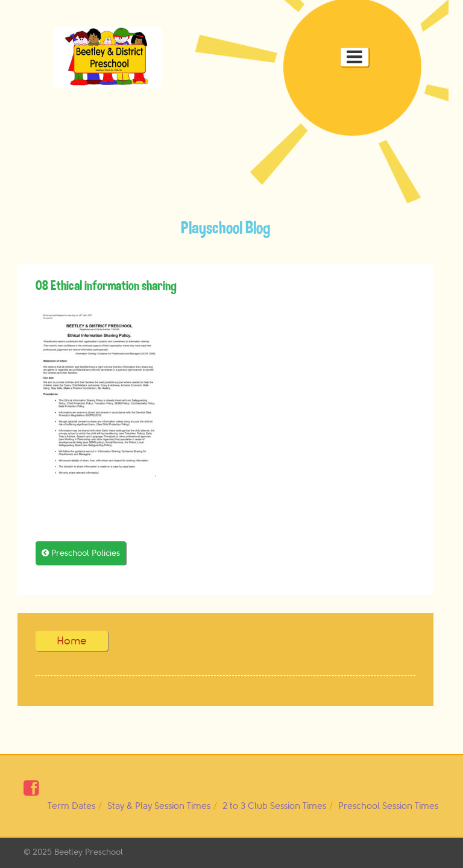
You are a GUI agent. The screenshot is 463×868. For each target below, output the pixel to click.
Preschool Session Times (388, 806)
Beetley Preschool (89, 852)
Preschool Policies (81, 553)
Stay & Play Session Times (159, 806)
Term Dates (71, 806)
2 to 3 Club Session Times (274, 806)
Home (72, 641)
